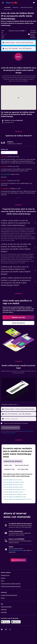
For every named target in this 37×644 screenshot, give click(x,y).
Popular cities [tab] (8, 465)
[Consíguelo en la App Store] (16, 622)
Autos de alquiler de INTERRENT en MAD (15, 497)
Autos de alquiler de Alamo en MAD (13, 487)
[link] (18, 317)
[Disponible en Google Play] (6, 622)
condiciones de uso (28, 431)
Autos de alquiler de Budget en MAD (14, 482)
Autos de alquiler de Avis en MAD (12, 480)
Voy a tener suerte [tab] (23, 469)
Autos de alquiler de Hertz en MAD (13, 485)
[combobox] (4, 34)
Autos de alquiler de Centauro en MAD (14, 490)
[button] (3, 3)
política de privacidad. (10, 433)
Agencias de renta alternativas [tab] (13, 461)
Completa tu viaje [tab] (9, 469)
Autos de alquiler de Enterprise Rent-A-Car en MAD (17, 499)
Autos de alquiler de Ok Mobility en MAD (15, 494)
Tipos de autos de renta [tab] (22, 465)
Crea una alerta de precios (16, 550)
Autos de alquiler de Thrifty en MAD (13, 492)
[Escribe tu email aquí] (20, 419)
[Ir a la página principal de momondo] (12, 3)
